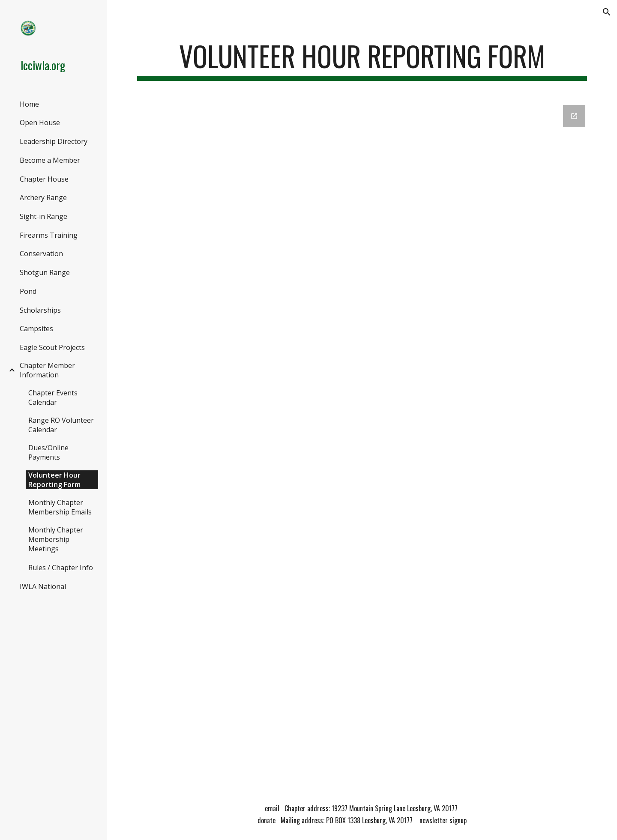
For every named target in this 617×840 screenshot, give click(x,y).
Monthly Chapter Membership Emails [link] (60, 507)
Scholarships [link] (40, 310)
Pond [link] (28, 291)
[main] (362, 60)
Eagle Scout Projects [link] (52, 347)
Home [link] (29, 104)
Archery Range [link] (43, 197)
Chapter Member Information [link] (47, 370)
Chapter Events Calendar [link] (53, 398)
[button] (607, 12)
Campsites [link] (36, 329)
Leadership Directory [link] (54, 141)
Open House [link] (40, 123)
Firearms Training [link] (49, 235)
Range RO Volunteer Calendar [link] (61, 425)
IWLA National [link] (43, 586)
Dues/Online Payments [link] (48, 452)
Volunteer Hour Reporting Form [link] (54, 480)
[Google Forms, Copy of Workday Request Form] (362, 442)
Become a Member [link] (50, 160)
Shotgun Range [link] (45, 272)
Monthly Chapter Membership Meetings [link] (56, 539)
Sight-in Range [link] (43, 216)
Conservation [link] (41, 254)
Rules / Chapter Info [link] (61, 568)
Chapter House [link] (44, 179)
